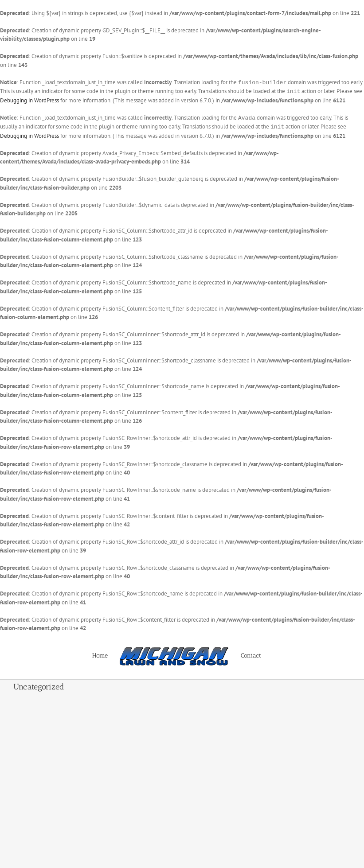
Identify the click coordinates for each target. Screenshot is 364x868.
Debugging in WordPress (29, 99)
